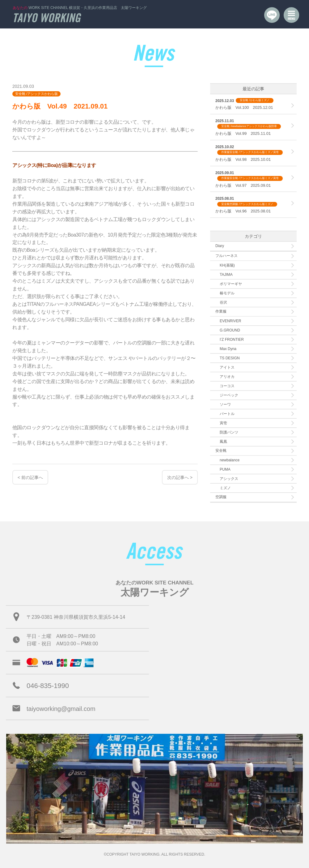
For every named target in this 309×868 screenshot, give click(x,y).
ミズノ (225, 488)
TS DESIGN (230, 358)
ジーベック (229, 395)
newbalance (230, 460)
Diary (220, 246)
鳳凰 (223, 442)
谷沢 (223, 302)
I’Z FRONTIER (232, 340)
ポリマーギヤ (231, 284)
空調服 (221, 497)
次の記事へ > (180, 477)
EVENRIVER (230, 321)
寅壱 (223, 423)
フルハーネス (226, 256)
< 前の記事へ (30, 477)
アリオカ (227, 377)
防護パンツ (229, 432)
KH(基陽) (227, 265)
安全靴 (221, 451)
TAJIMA (226, 275)
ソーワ (225, 404)
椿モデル (227, 293)
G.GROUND (230, 330)
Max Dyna (228, 349)
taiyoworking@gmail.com (61, 709)
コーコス (227, 386)
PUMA (225, 469)
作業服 (221, 311)
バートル (227, 414)
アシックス (229, 479)
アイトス (227, 367)
